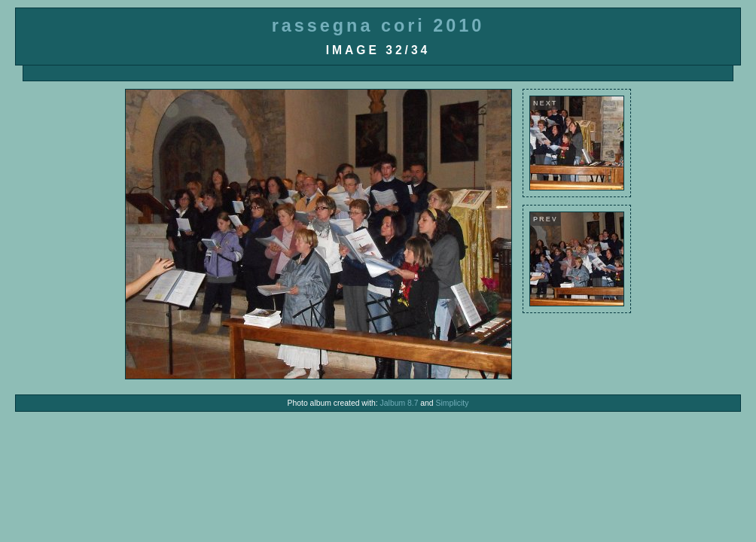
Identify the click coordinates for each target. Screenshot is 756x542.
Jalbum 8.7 (399, 403)
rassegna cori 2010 (378, 26)
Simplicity (453, 403)
